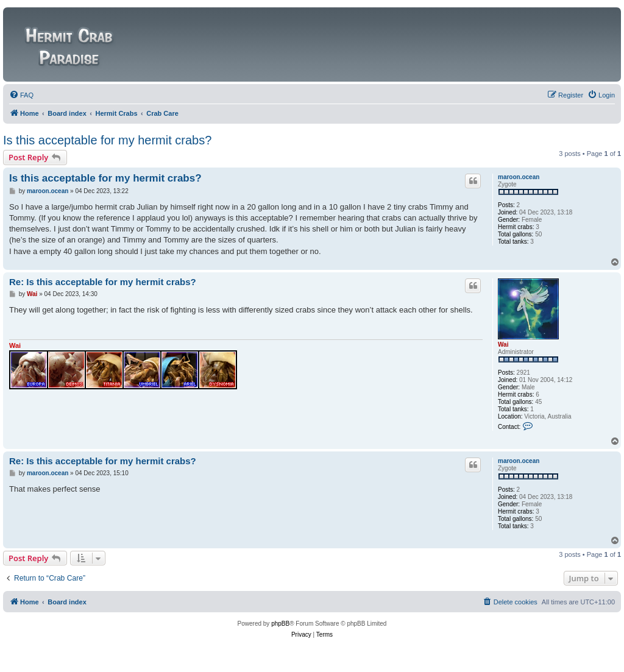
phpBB (280, 624)
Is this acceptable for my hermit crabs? (107, 140)
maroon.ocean (519, 177)
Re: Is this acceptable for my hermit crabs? (103, 282)
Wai (503, 345)
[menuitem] (21, 95)
